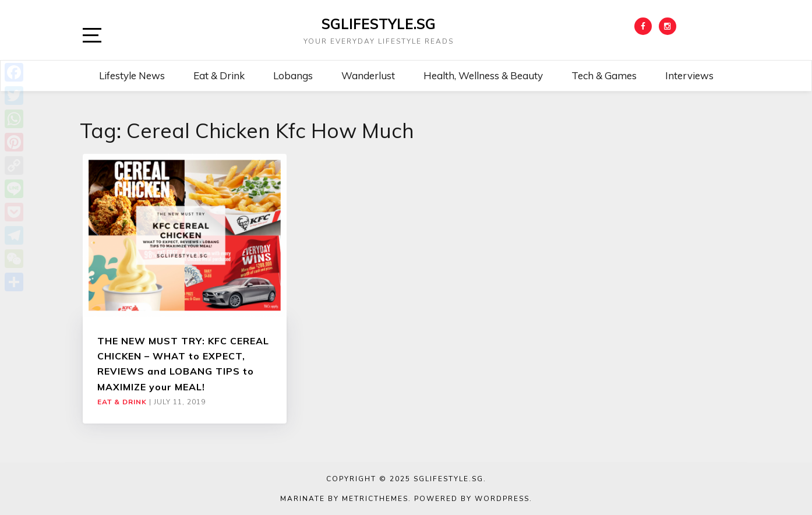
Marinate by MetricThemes (344, 499)
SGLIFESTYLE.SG (379, 24)
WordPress (502, 499)
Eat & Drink (219, 75)
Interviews (689, 75)
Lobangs (293, 75)
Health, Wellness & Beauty (483, 75)
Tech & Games (604, 75)
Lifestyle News (132, 75)
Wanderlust (368, 75)
